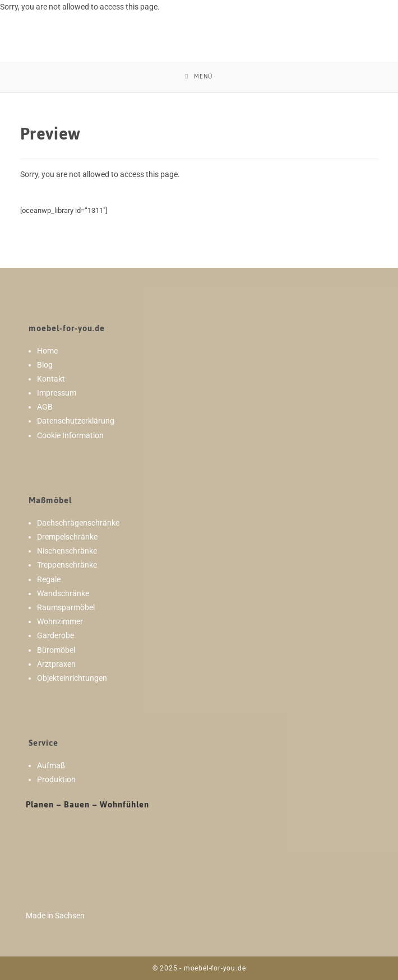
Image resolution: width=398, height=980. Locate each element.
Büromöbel (56, 650)
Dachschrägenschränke (78, 523)
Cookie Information (70, 435)
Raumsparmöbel (66, 607)
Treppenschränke (67, 565)
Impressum (57, 393)
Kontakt (51, 379)
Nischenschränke (67, 551)
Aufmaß (51, 765)
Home (47, 351)
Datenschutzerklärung (76, 421)
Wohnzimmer (60, 621)
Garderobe (55, 635)
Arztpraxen (56, 664)
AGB (45, 407)
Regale (49, 579)
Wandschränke (63, 593)
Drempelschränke (67, 537)
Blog (45, 365)
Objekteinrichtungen (72, 678)
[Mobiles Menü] (199, 77)
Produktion (56, 779)
